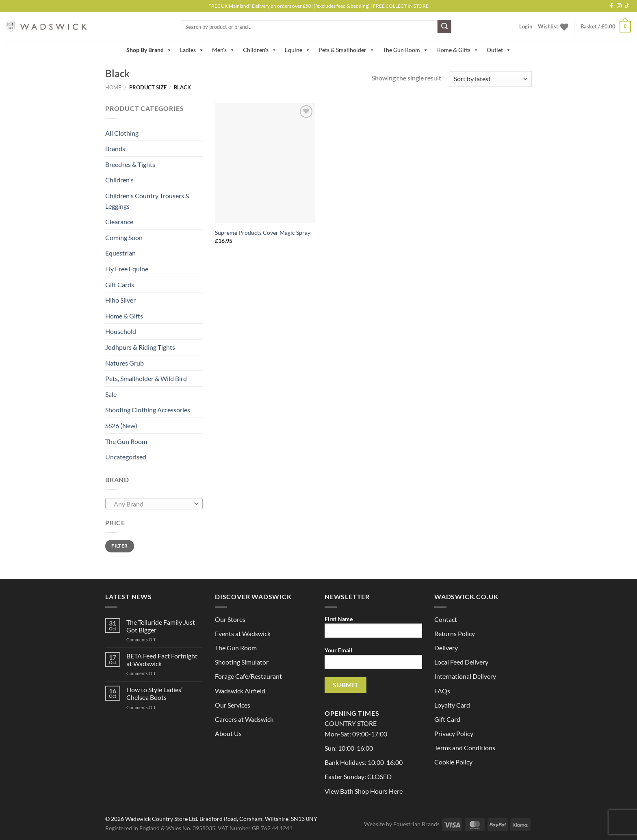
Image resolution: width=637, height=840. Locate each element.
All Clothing (122, 133)
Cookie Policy (453, 762)
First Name (373, 629)
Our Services (233, 705)
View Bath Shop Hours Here (364, 791)
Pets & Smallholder (347, 50)
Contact (446, 619)
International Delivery (465, 676)
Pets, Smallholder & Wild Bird (146, 378)
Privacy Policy (454, 733)
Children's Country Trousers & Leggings (147, 201)
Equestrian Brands (416, 824)
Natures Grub (125, 363)
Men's (223, 50)
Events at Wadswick (243, 633)
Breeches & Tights (130, 164)
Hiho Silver (120, 300)
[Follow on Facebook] (611, 6)
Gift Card (447, 719)
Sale (111, 394)
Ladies (192, 50)
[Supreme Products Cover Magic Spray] (265, 163)
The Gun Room (405, 50)
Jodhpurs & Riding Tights (140, 347)
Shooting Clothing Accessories (148, 410)
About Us (228, 733)
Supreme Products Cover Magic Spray (263, 233)
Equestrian (120, 253)
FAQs (442, 691)
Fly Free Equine (127, 269)
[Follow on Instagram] (619, 6)
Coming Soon (124, 237)
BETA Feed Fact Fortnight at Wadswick (162, 660)
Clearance (119, 222)
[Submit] (444, 27)
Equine (298, 50)
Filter (119, 546)
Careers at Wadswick (244, 719)
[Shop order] (490, 79)
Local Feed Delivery (461, 662)
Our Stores (230, 619)
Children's (260, 50)
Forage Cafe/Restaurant (248, 676)
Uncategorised (126, 457)
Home (113, 87)
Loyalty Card (452, 705)
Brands (115, 148)
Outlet (499, 50)
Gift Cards (120, 285)
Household (121, 331)
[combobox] (154, 504)
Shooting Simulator (242, 662)
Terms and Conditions (465, 748)
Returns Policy (455, 633)
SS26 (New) (121, 425)
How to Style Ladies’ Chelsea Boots (154, 693)
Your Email (373, 661)
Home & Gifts (457, 50)
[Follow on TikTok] (627, 6)
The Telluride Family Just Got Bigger (161, 626)
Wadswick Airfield (240, 691)
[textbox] (152, 504)
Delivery (446, 648)
